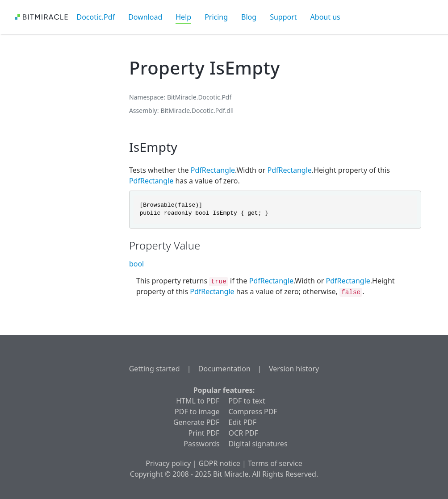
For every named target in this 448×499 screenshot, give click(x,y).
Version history (294, 369)
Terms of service (275, 463)
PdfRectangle (213, 170)
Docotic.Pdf (96, 17)
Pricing (216, 17)
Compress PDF (253, 412)
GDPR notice (220, 463)
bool (136, 264)
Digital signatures (258, 444)
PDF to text (247, 401)
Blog (249, 17)
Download (145, 17)
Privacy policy (168, 463)
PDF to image (197, 412)
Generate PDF (196, 422)
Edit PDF (243, 422)
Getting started (155, 369)
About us (325, 17)
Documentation (224, 369)
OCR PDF (243, 433)
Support (283, 17)
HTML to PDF (198, 401)
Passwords (201, 444)
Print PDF (204, 433)
